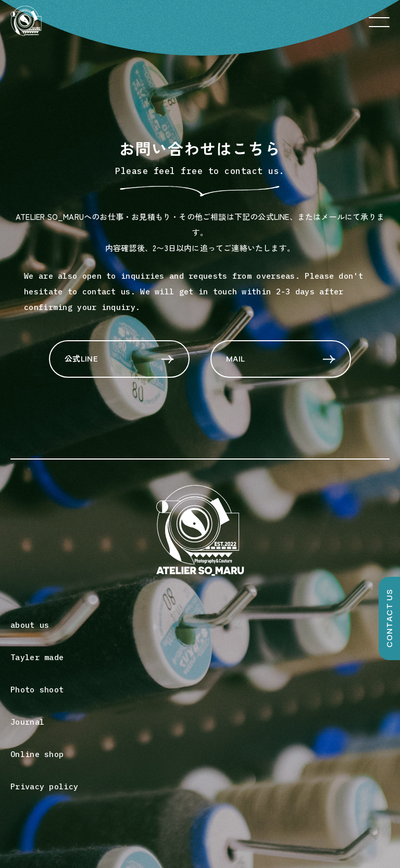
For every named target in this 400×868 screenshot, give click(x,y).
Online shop (37, 754)
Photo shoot (37, 690)
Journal (27, 722)
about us (30, 625)
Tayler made (37, 657)
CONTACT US (389, 619)
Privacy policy (44, 786)
